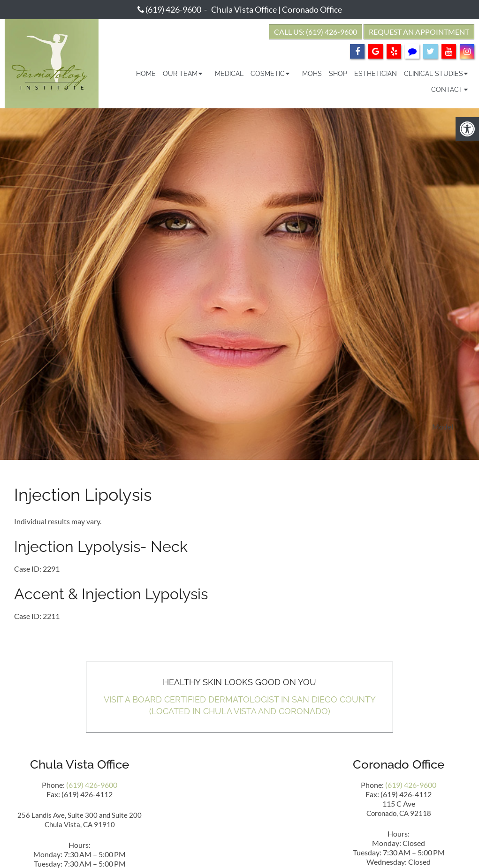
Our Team (180, 74)
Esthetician (376, 74)
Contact (447, 90)
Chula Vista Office (244, 9)
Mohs (312, 74)
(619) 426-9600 (173, 9)
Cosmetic (268, 74)
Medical (229, 74)
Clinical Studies (433, 74)
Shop (338, 74)
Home (146, 74)
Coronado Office (312, 9)
